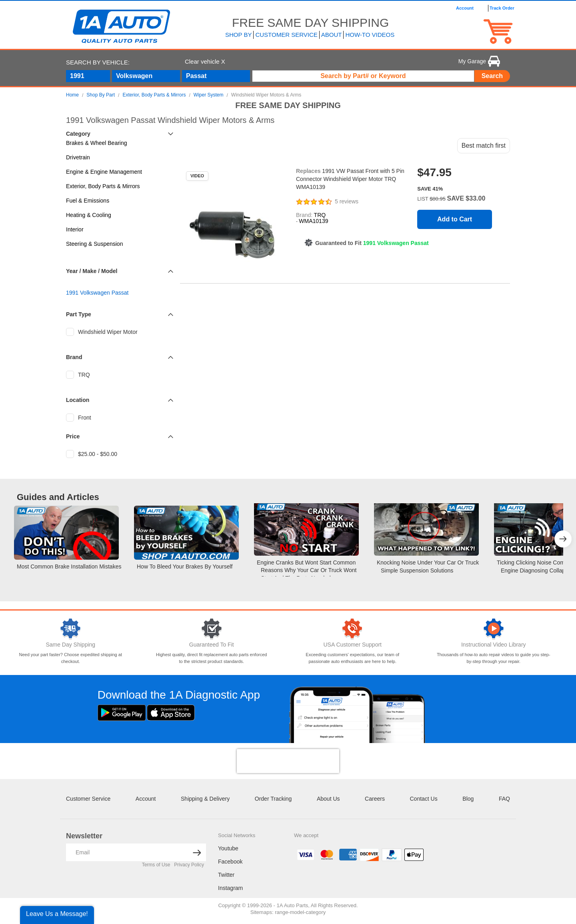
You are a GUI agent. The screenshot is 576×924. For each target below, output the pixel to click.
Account (146, 799)
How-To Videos (370, 35)
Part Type (79, 314)
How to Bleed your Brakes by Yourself (185, 566)
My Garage (479, 61)
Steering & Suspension (94, 244)
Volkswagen (134, 76)
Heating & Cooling (89, 215)
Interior (75, 229)
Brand (74, 357)
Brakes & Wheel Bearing (97, 143)
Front (79, 418)
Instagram (230, 888)
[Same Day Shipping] (71, 629)
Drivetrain (78, 157)
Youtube (228, 848)
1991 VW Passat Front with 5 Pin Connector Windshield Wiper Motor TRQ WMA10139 (350, 179)
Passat (196, 76)
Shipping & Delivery (205, 799)
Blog (468, 799)
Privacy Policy (189, 865)
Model (109, 271)
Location (78, 400)
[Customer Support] (353, 629)
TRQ (78, 375)
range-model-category (300, 912)
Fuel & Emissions (88, 201)
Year (72, 271)
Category (78, 134)
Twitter (226, 875)
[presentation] (288, 761)
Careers (375, 799)
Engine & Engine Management (104, 172)
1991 (77, 76)
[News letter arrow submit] (197, 852)
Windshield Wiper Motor (102, 332)
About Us (328, 799)
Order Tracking (273, 799)
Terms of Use (156, 865)
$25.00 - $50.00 (92, 454)
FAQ (504, 799)
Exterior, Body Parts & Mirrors (103, 186)
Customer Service (88, 799)
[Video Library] (494, 629)
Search (492, 76)
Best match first (484, 146)
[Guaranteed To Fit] (212, 629)
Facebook (230, 862)
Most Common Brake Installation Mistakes (69, 566)
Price (73, 436)
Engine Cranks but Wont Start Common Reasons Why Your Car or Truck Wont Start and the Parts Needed (307, 570)
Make (89, 271)
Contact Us (423, 799)
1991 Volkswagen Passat (97, 293)
